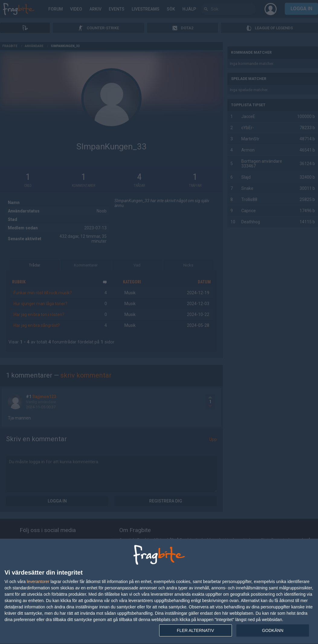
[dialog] (159, 591)
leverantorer (38, 582)
